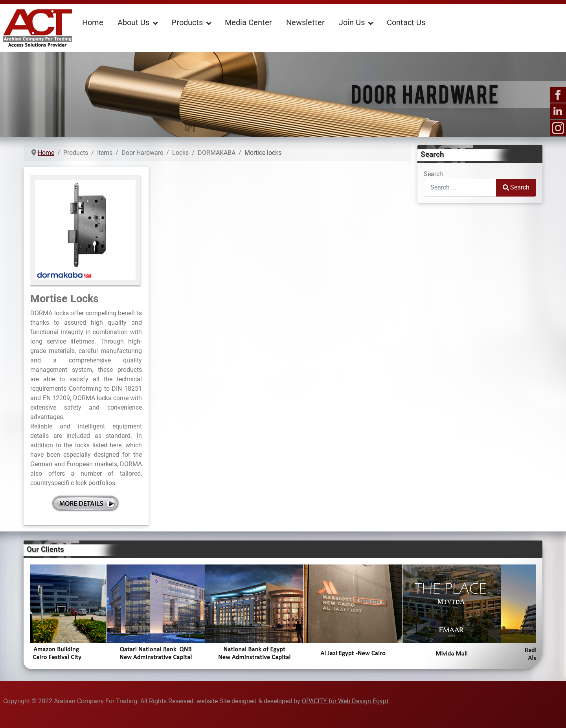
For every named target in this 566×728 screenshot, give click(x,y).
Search (433, 174)
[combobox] (460, 188)
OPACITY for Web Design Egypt (345, 701)
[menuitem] (93, 22)
